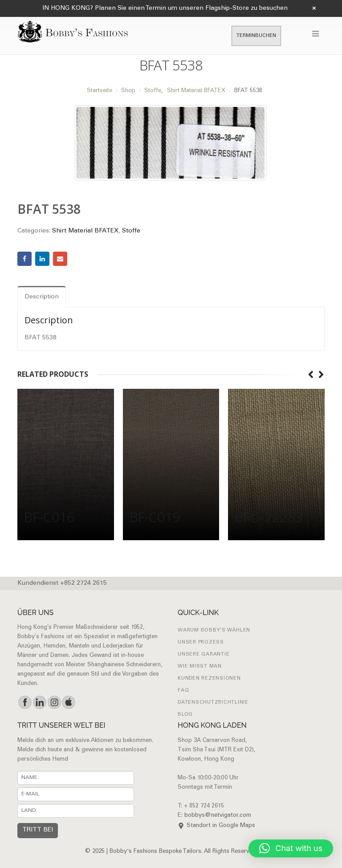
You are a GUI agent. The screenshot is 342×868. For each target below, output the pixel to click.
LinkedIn (42, 259)
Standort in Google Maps (221, 826)
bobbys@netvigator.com (218, 816)
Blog (185, 715)
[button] (291, 848)
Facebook (24, 259)
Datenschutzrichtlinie (213, 703)
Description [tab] (42, 297)
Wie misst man (200, 666)
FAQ (183, 691)
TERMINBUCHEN (256, 36)
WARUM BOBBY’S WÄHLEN (214, 630)
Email (60, 259)
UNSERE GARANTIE (204, 654)
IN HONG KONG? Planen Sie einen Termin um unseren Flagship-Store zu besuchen (165, 8)
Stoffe (131, 231)
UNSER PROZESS (201, 642)
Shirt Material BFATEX (85, 231)
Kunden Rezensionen (209, 679)
